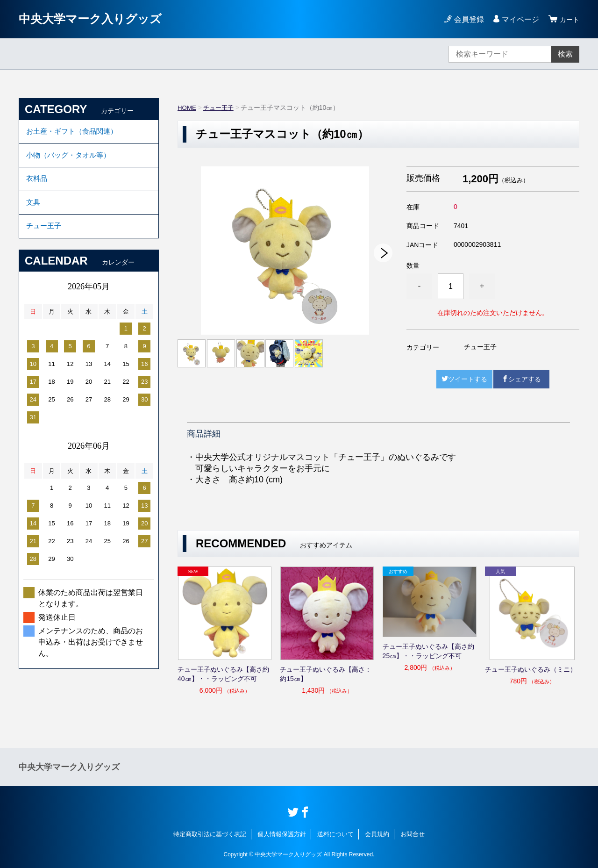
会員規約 (377, 834)
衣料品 (37, 184)
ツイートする (464, 379)
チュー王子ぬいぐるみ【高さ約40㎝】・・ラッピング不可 (223, 674)
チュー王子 (221, 108)
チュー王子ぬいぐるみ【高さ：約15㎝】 (326, 674)
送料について (335, 834)
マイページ (518, 19)
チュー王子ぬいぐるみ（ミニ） (531, 669)
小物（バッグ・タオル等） (71, 158)
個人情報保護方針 (282, 834)
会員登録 (466, 19)
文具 (34, 210)
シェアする (521, 379)
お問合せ (413, 834)
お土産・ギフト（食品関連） (75, 133)
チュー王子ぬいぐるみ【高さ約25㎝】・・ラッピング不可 (428, 651)
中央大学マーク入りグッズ (99, 19)
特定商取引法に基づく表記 (210, 834)
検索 (565, 54)
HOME (187, 108)
